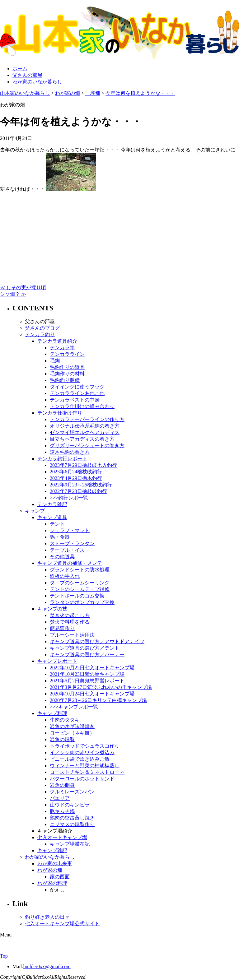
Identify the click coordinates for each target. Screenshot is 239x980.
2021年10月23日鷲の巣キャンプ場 (87, 674)
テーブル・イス (67, 550)
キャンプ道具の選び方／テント (85, 648)
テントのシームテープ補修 (80, 589)
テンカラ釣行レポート (62, 459)
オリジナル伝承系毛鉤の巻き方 (85, 426)
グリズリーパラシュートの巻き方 (87, 446)
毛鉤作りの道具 (67, 367)
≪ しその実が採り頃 (23, 288)
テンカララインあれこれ (77, 393)
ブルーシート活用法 (72, 635)
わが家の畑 (50, 870)
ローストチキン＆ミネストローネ (87, 772)
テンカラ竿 (62, 348)
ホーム (20, 69)
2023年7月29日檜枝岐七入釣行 (83, 465)
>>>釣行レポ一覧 (69, 498)
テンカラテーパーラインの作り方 (87, 419)
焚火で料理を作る (70, 622)
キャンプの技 (52, 609)
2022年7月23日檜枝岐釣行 (78, 491)
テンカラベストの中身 (75, 400)
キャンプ (35, 511)
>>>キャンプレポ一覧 (74, 707)
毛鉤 (55, 361)
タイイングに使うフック (77, 387)
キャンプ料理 (52, 713)
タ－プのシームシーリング (80, 583)
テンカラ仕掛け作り (60, 413)
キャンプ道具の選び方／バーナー (87, 655)
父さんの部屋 (27, 75)
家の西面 (60, 877)
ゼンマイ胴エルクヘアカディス (85, 432)
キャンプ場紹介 (55, 831)
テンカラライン (67, 354)
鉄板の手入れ (65, 576)
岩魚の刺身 (62, 785)
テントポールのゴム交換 (77, 596)
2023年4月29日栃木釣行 (76, 478)
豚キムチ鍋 (62, 811)
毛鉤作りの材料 (67, 374)
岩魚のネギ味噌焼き (72, 726)
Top (4, 956)
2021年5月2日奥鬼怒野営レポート (87, 681)
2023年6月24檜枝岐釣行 (76, 472)
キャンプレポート (57, 661)
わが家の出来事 (55, 864)
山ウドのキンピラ (70, 805)
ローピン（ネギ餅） (72, 733)
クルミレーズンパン (72, 792)
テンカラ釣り (40, 334)
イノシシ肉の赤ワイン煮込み (82, 752)
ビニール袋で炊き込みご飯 (80, 759)
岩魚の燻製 (62, 739)
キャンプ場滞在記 (70, 844)
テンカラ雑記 (52, 504)
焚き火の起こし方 (70, 615)
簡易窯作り (62, 628)
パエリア (60, 798)
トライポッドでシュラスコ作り (85, 746)
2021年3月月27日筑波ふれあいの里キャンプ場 (101, 687)
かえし (57, 890)
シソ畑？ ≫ (13, 294)
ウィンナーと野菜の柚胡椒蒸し (85, 766)
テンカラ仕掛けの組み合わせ (82, 406)
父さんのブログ (42, 328)
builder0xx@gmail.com (47, 966)
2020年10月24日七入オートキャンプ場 (92, 694)
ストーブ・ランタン (72, 543)
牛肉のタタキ (65, 720)
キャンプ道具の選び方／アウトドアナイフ (97, 641)
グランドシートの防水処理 (80, 570)
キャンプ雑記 (52, 850)
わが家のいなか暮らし (37, 82)
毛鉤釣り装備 (65, 380)
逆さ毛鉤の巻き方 (70, 452)
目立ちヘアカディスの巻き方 (82, 439)
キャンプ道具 (52, 517)
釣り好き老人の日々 (47, 917)
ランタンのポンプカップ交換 (82, 602)
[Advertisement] (119, 236)
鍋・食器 (60, 537)
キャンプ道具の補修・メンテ (70, 563)
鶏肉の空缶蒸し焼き (72, 818)
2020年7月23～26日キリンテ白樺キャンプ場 (98, 700)
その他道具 (62, 557)
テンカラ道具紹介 (57, 341)
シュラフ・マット (70, 530)
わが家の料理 (52, 883)
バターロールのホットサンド (82, 779)
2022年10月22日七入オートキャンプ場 (92, 668)
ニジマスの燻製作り (72, 824)
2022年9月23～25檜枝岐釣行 (81, 485)
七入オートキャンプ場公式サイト (62, 924)
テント (57, 524)
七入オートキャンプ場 (62, 837)
